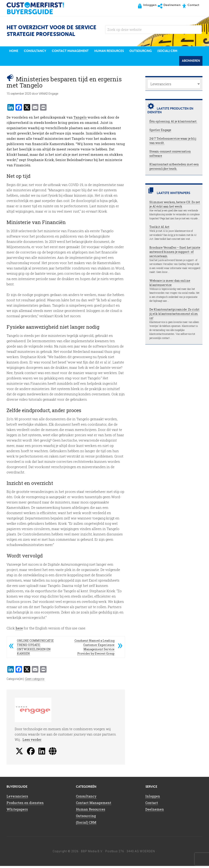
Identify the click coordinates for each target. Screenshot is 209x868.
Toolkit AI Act (159, 229)
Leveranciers (17, 798)
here (19, 630)
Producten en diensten (25, 805)
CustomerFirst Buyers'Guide (39, 8)
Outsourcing (86, 818)
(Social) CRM (86, 824)
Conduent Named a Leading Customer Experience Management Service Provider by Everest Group (94, 649)
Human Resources (91, 811)
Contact (152, 805)
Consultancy (86, 798)
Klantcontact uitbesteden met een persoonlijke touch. (174, 168)
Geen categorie (35, 681)
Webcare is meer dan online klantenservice (170, 285)
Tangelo (80, 119)
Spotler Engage (160, 132)
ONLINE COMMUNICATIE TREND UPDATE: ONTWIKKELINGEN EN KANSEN (35, 649)
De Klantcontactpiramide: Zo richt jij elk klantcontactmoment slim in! (174, 316)
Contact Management (94, 805)
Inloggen (153, 798)
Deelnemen (155, 811)
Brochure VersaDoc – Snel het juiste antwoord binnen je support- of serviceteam (175, 254)
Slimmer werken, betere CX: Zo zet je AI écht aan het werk (175, 206)
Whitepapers (17, 811)
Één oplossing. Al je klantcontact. (173, 123)
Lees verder (32, 742)
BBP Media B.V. (92, 853)
